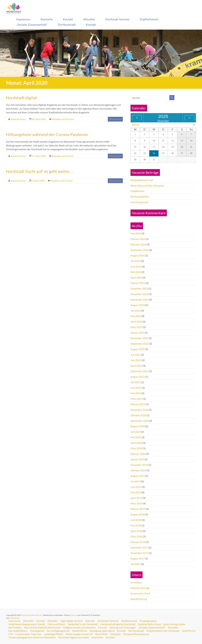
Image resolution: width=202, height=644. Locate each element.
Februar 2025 (138, 239)
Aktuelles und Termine (63, 119)
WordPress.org (139, 599)
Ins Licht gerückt (139, 202)
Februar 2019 (138, 509)
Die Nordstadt (67, 25)
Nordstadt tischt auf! (142, 180)
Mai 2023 (136, 316)
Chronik (103, 627)
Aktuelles (89, 19)
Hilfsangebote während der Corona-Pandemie (47, 134)
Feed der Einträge (140, 588)
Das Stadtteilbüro (18, 631)
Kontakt (68, 19)
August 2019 (138, 476)
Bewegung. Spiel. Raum (103, 631)
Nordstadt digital (21, 98)
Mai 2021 (136, 393)
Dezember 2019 (139, 465)
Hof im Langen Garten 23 (95, 634)
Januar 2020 (137, 459)
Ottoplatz (132, 634)
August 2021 (138, 377)
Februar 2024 (138, 283)
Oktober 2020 (138, 415)
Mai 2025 (136, 233)
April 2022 (136, 366)
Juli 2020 (135, 432)
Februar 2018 (138, 542)
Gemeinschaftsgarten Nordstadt (118, 624)
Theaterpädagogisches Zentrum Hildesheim (32, 637)
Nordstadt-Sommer (117, 19)
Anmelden (136, 582)
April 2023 (136, 322)
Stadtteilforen (80, 631)
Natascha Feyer (18, 119)
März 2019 (136, 503)
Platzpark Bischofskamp (153, 634)
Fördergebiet (37, 631)
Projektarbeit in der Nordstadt (164, 631)
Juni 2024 (136, 266)
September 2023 (140, 299)
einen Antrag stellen (175, 624)
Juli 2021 (135, 382)
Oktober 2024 (138, 244)
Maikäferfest (137, 191)
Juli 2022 (135, 355)
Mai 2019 (136, 492)
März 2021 (136, 399)
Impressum (23, 19)
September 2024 (140, 250)
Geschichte (98, 637)
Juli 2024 (135, 261)
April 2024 (136, 277)
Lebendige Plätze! (70, 634)
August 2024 (138, 255)
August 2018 (138, 514)
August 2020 (138, 426)
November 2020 (139, 410)
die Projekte (15, 627)
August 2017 (138, 558)
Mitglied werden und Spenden (80, 627)
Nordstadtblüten (140, 197)
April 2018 (136, 531)
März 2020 (136, 448)
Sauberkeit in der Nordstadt (83, 624)
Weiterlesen (115, 119)
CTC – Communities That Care (41, 634)
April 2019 (136, 498)
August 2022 (138, 349)
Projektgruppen (149, 621)
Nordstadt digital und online (74, 637)
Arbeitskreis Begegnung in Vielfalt (27, 624)
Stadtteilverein (149, 19)
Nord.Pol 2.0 (15, 634)
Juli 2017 (135, 564)
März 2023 (136, 327)
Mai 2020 (136, 437)
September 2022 (140, 344)
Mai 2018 (136, 525)
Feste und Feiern (57, 624)
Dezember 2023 (139, 288)
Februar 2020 (138, 454)
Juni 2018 (136, 520)
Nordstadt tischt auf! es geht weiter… (39, 171)
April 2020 (136, 443)
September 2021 (140, 371)
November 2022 (139, 338)
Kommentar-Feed (140, 593)
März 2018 (136, 536)
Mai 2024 (136, 272)
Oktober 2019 (138, 470)
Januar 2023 (137, 333)
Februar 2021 (138, 404)
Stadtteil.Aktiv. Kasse (150, 624)
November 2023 (139, 294)
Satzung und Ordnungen (123, 627)
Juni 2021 (136, 388)
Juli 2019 (135, 481)
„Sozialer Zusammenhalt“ (32, 25)
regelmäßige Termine (72, 621)
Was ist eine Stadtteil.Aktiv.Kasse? (43, 627)
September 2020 (140, 421)
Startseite (47, 19)
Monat (136, 125)
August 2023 (138, 305)
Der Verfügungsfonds (58, 631)
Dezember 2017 (139, 547)
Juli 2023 (135, 311)
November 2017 (139, 553)
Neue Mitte (118, 634)
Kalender (91, 621)
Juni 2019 (136, 487)
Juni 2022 (136, 360)
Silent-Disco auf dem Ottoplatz (147, 186)
